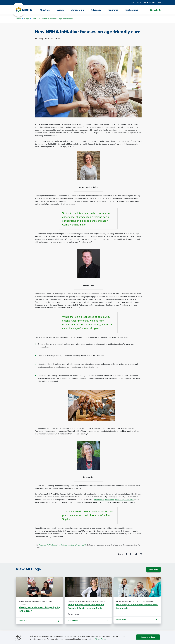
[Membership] (78, 10)
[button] (154, 10)
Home (18, 19)
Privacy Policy (100, 639)
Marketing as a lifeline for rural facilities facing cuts (137, 606)
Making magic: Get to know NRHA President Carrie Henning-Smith (86, 606)
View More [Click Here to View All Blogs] (153, 569)
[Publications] (132, 10)
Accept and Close (148, 637)
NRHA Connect (149, 2)
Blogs (27, 19)
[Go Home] (24, 10)
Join (132, 2)
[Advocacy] (97, 10)
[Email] (141, 554)
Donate (139, 2)
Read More (39, 621)
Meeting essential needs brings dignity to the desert (39, 609)
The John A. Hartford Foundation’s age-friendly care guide (63, 545)
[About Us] (45, 10)
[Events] (61, 10)
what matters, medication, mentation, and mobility (114, 500)
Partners (160, 2)
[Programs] (114, 10)
